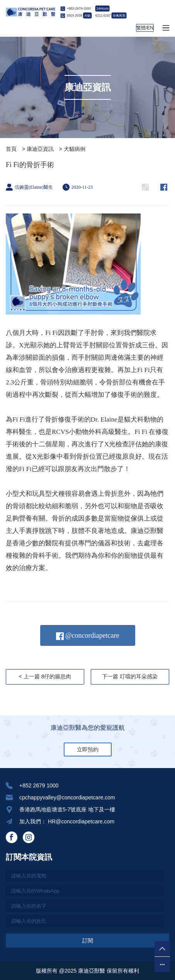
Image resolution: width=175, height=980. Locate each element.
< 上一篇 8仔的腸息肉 (45, 676)
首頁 (11, 149)
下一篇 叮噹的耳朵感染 (130, 676)
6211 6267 (111, 15)
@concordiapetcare (88, 636)
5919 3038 (79, 15)
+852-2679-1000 (79, 9)
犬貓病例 (75, 149)
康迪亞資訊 (40, 149)
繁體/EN (145, 28)
